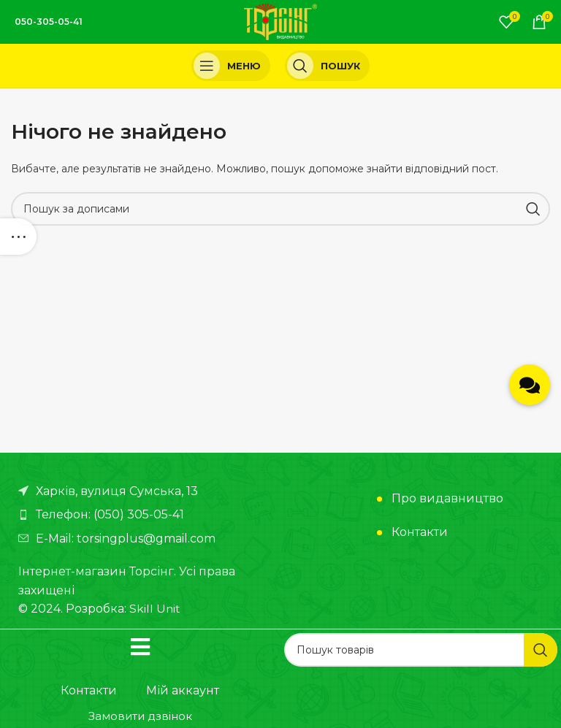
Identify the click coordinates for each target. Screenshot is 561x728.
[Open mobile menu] (231, 66)
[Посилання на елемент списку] (146, 515)
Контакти (420, 532)
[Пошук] (327, 66)
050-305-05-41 (49, 22)
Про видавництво (447, 498)
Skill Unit (155, 609)
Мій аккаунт (183, 690)
